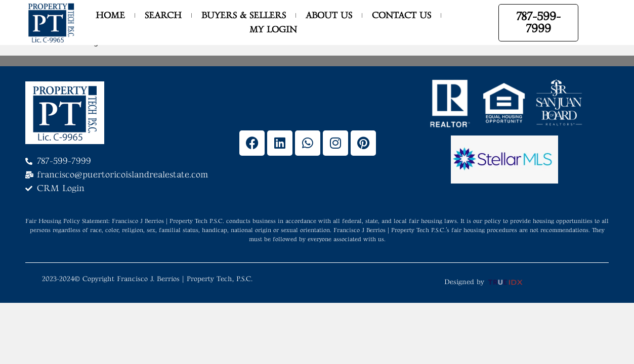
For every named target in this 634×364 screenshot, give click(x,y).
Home (110, 15)
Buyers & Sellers (244, 15)
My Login (273, 30)
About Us (329, 15)
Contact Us (401, 15)
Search (163, 15)
